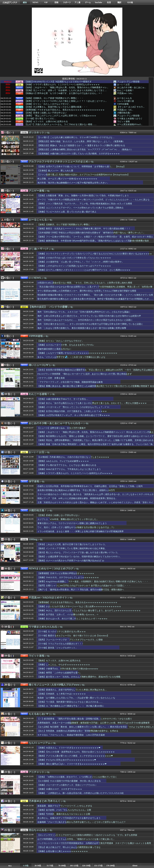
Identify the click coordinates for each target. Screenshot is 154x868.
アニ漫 (77, 2)
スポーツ (67, 2)
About (135, 866)
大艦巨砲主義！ (125, 113)
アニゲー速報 (37, 191)
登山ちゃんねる (38, 830)
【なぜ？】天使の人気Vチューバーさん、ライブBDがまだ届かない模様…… (61, 124)
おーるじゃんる (125, 98)
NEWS (35, 2)
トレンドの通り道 (126, 101)
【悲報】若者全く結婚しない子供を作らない (46, 113)
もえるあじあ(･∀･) (40, 714)
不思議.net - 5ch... (125, 93)
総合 (25, 2)
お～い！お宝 (123, 84)
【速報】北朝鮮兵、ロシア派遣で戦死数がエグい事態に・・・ (54, 98)
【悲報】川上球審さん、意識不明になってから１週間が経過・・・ (56, 107)
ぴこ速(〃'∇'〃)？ (39, 249)
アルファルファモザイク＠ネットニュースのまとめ (58, 161)
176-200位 (111, 866)
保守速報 (34, 481)
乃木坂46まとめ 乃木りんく (45, 801)
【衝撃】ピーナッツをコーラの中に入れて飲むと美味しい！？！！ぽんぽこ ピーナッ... (66, 101)
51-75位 (50, 866)
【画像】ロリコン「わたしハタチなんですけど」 (48, 104)
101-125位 (74, 866)
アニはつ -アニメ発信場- (129, 82)
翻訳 (119, 2)
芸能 (56, 2)
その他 (130, 2)
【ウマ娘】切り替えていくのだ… (40, 119)
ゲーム (88, 2)
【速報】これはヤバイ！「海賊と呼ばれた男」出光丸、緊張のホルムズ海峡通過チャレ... (66, 87)
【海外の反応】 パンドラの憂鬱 (48, 307)
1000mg (33, 539)
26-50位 (38, 866)
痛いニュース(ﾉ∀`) (39, 365)
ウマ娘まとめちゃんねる (43, 627)
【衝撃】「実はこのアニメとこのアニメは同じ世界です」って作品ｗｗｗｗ (60, 116)
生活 (109, 2)
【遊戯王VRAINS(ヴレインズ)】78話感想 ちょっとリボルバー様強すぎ (58, 82)
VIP (46, 2)
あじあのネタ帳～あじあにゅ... (132, 87)
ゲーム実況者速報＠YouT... (130, 124)
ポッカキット (37, 132)
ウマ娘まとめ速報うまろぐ (130, 119)
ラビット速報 (123, 121)
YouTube (98, 2)
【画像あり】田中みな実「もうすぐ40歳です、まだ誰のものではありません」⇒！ (64, 93)
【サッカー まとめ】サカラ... (131, 107)
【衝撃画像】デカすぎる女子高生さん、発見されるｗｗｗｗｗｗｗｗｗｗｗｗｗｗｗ (65, 110)
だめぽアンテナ (10, 3)
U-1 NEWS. (35, 278)
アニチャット (37, 772)
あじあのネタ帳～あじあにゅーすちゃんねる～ (56, 423)
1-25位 (26, 866)
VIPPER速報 (123, 104)
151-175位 (98, 866)
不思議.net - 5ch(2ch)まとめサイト (48, 597)
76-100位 (62, 866)
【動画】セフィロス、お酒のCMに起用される (46, 122)
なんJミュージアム (40, 743)
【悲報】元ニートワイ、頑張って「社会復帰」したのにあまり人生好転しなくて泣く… (66, 90)
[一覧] (47, 133)
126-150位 (86, 866)
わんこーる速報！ (126, 90)
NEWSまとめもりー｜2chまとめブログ (51, 568)
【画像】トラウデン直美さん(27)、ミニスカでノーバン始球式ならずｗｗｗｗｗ (62, 85)
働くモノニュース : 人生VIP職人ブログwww (54, 685)
